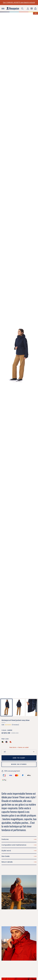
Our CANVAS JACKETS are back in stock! (19, 2)
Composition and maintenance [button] (19, 845)
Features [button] (19, 839)
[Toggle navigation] (3, 9)
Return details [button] (19, 862)
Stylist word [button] (19, 851)
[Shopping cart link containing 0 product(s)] (35, 9)
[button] (22, 9)
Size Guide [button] (19, 856)
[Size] (19, 752)
